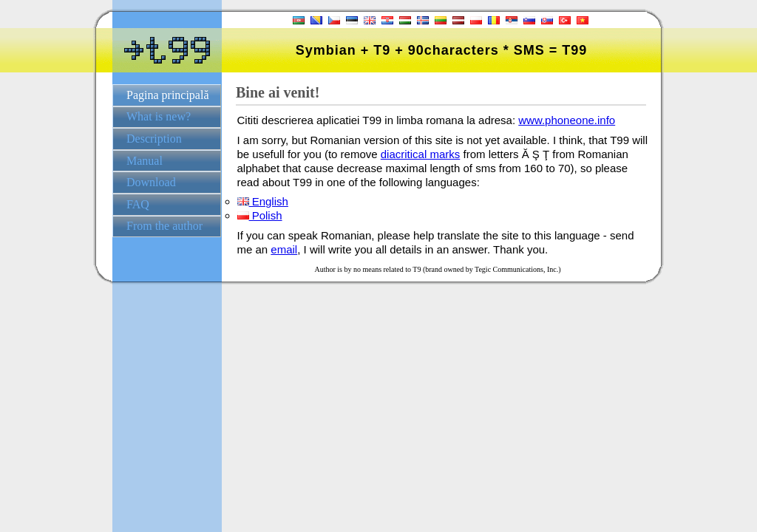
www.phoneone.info (567, 120)
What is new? (159, 116)
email (284, 249)
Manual (145, 161)
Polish (260, 215)
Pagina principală (168, 95)
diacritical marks (421, 154)
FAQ (138, 204)
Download (151, 182)
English (263, 201)
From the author (164, 226)
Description (154, 139)
